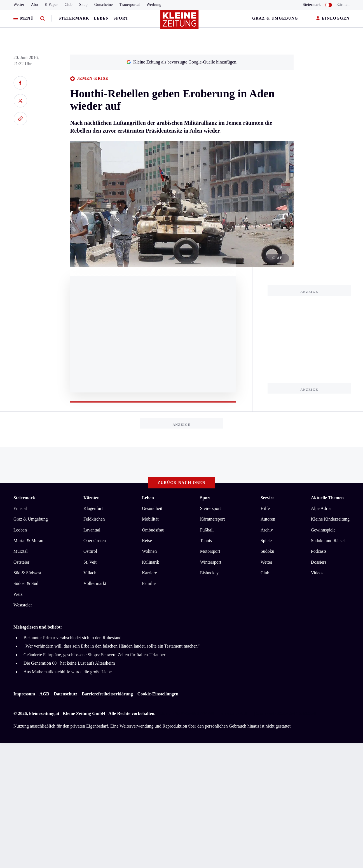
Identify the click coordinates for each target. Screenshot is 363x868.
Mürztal (21, 551)
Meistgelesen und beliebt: (38, 627)
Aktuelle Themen (327, 498)
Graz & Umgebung (275, 18)
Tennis (206, 541)
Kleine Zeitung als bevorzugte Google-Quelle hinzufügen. (182, 62)
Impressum (24, 694)
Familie (149, 583)
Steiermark (74, 18)
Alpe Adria (321, 508)
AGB (44, 694)
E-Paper (51, 5)
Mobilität (150, 519)
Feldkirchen (94, 519)
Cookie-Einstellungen (158, 694)
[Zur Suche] (43, 19)
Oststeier (21, 562)
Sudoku (267, 551)
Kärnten (343, 5)
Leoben (20, 530)
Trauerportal (130, 5)
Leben (101, 18)
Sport (121, 18)
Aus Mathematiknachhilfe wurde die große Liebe (68, 672)
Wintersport (211, 562)
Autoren (268, 519)
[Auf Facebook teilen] (20, 83)
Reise (147, 541)
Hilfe (265, 508)
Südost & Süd (26, 583)
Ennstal (20, 508)
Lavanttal (92, 530)
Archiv (267, 530)
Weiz (18, 594)
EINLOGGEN (333, 19)
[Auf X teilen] (20, 101)
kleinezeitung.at (44, 713)
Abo (35, 5)
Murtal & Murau (28, 541)
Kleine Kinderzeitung (330, 519)
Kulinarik (150, 562)
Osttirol (90, 551)
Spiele (266, 541)
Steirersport (211, 508)
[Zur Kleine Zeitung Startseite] (180, 22)
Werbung (154, 5)
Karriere (149, 573)
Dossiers (319, 562)
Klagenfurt (93, 508)
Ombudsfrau (153, 530)
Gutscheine (104, 5)
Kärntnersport (213, 519)
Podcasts (319, 551)
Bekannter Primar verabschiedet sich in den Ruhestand (72, 638)
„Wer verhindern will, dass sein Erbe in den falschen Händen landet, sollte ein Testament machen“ (112, 646)
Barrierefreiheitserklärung (107, 694)
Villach (90, 573)
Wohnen (149, 551)
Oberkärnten (95, 541)
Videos (317, 573)
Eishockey (209, 573)
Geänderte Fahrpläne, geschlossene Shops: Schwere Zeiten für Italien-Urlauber (94, 655)
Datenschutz (65, 694)
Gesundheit (152, 508)
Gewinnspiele (323, 530)
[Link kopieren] (20, 119)
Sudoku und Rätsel (328, 541)
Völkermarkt (95, 583)
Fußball (207, 530)
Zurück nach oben (181, 483)
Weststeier (23, 605)
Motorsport (210, 551)
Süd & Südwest (27, 573)
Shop (83, 5)
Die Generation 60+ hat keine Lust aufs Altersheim (69, 663)
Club (69, 5)
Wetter (19, 5)
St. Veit (90, 562)
